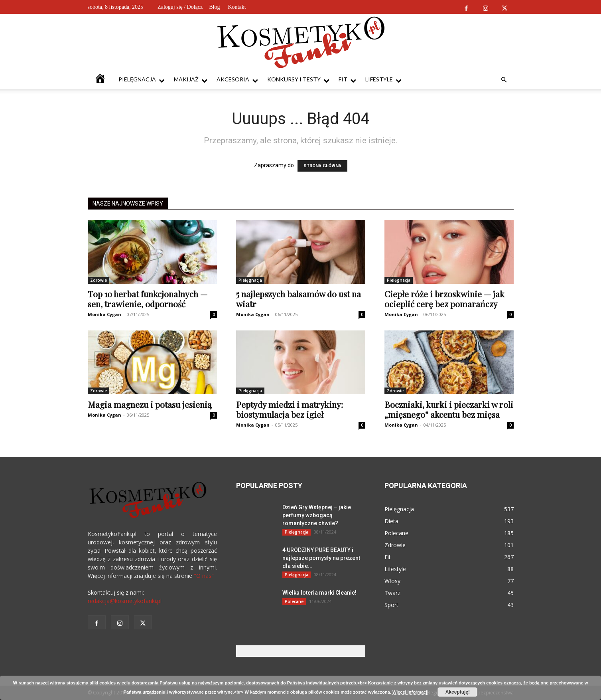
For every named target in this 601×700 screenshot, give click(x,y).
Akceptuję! (458, 692)
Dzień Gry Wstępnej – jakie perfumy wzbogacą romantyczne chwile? (317, 515)
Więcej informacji (410, 692)
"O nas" (204, 576)
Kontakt (237, 7)
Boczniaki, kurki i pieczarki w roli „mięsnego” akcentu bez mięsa (449, 409)
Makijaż (191, 80)
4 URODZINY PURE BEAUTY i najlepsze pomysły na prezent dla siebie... (321, 558)
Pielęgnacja (142, 80)
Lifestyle (383, 80)
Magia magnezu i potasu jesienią (150, 404)
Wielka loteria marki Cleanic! (319, 593)
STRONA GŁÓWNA (322, 166)
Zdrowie (99, 280)
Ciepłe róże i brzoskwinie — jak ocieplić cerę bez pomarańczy (444, 299)
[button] (504, 80)
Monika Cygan (104, 314)
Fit (347, 80)
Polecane (294, 601)
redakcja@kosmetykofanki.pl (125, 601)
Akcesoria (237, 80)
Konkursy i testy (298, 80)
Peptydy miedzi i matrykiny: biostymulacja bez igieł (290, 409)
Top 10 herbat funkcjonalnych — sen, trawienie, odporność (148, 299)
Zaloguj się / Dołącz (180, 7)
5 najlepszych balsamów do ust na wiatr (299, 299)
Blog (214, 7)
